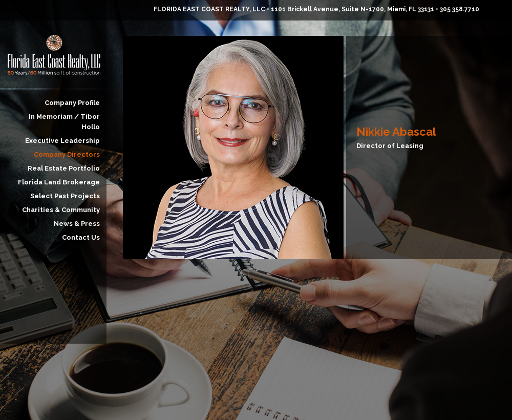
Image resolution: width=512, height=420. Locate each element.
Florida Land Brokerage (59, 182)
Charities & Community (61, 210)
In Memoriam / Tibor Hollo (64, 122)
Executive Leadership (62, 141)
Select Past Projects (65, 196)
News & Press (77, 224)
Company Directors (67, 154)
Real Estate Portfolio (64, 168)
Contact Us (81, 237)
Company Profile (72, 103)
